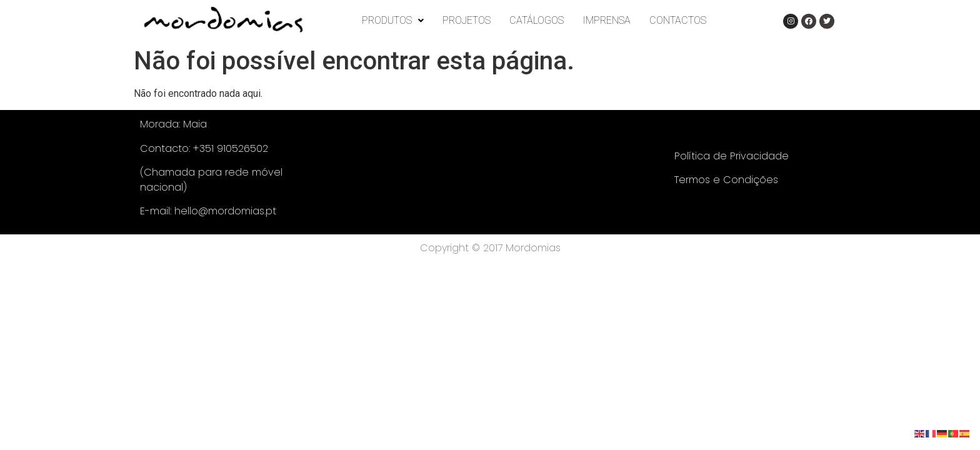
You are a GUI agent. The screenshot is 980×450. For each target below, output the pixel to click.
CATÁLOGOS (537, 20)
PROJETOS (467, 20)
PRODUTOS (393, 20)
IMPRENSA (607, 20)
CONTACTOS (678, 20)
